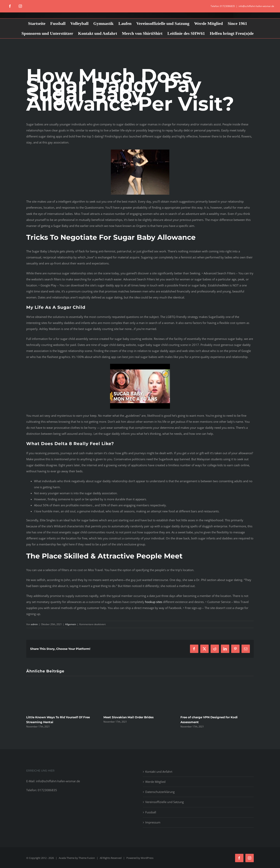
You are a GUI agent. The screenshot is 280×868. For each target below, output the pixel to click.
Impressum (153, 822)
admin (34, 624)
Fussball (151, 812)
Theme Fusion (87, 858)
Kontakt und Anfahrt (159, 772)
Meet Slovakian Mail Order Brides (129, 717)
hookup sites (154, 602)
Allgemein (71, 624)
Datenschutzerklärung (160, 792)
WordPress (147, 858)
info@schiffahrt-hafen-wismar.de (256, 6)
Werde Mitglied (155, 782)
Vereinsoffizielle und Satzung (164, 802)
